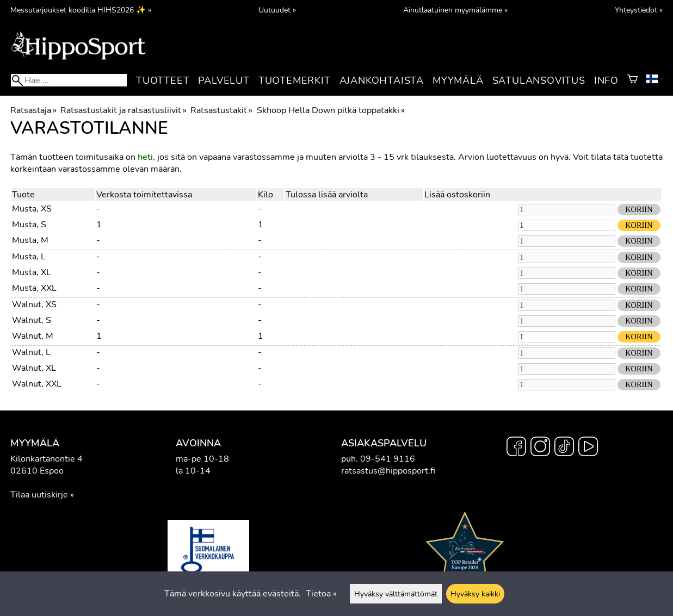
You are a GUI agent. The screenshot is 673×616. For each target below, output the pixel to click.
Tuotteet (163, 80)
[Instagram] (540, 448)
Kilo (266, 195)
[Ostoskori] (632, 80)
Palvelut (224, 80)
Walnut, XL (34, 368)
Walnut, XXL (37, 384)
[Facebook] (516, 448)
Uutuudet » (277, 10)
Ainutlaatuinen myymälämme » (455, 10)
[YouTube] (588, 448)
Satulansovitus (539, 80)
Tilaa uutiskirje (39, 495)
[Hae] (69, 80)
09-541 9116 (388, 459)
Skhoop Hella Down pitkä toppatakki (331, 110)
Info (606, 80)
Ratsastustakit (221, 110)
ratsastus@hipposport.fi (388, 471)
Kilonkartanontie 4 (47, 459)
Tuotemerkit (295, 80)
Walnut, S (32, 320)
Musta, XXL (34, 288)
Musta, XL (32, 272)
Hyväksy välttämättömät (396, 594)
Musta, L (29, 257)
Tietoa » (321, 594)
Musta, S (29, 225)
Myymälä (458, 80)
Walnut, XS (34, 304)
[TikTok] (564, 448)
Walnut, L (31, 352)
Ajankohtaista (382, 80)
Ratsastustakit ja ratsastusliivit (124, 110)
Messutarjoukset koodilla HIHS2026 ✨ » (81, 10)
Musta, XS (32, 209)
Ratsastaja (33, 110)
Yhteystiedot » (639, 10)
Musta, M (30, 240)
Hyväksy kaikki (475, 594)
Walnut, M (33, 336)
